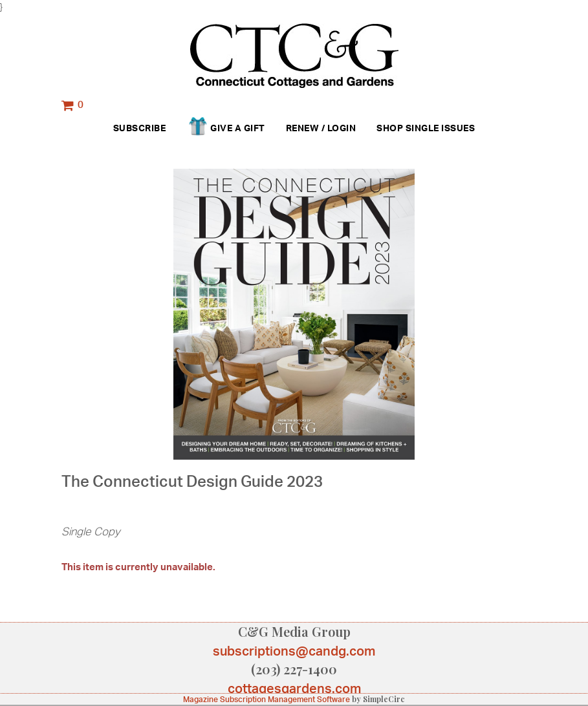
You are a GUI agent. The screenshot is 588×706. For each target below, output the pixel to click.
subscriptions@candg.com (294, 651)
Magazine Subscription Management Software (267, 699)
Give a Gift (225, 129)
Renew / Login (321, 128)
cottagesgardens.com (294, 688)
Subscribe (140, 128)
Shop (390, 128)
